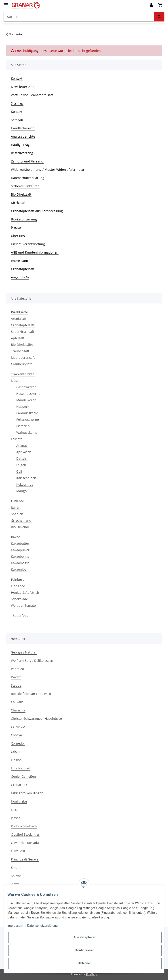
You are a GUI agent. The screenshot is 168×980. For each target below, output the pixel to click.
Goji (19, 471)
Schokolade (19, 599)
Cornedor (18, 743)
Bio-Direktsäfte (22, 345)
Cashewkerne (26, 387)
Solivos (16, 876)
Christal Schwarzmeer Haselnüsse (36, 718)
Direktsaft (18, 203)
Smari (15, 868)
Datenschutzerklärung (28, 178)
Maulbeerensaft (23, 358)
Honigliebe (19, 801)
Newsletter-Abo (23, 87)
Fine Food (18, 586)
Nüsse (16, 381)
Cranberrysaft (21, 364)
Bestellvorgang (22, 153)
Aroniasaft (19, 319)
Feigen (21, 465)
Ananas (22, 445)
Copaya (16, 735)
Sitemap (17, 103)
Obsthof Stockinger (25, 834)
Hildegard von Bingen (27, 793)
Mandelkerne (26, 400)
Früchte (17, 439)
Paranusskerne (27, 413)
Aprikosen (24, 452)
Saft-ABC (17, 120)
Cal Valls (17, 702)
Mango (21, 491)
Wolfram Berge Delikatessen (32, 661)
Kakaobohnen (21, 556)
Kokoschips (25, 484)
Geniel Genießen (23, 776)
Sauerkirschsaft (23, 332)
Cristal (16, 752)
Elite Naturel (20, 768)
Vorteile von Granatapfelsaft (32, 95)
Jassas (16, 818)
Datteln (22, 458)
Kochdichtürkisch (24, 826)
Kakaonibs (19, 569)
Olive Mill (18, 851)
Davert (16, 677)
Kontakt (17, 78)
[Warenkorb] (160, 5)
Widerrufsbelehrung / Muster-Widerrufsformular (48, 170)
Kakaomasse (20, 563)
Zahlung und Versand (27, 161)
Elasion (16, 760)
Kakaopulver (20, 550)
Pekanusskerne (28, 420)
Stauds (16, 685)
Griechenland (21, 520)
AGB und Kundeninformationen (35, 252)
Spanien (17, 514)
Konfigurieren (85, 950)
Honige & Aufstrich (25, 592)
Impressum (19, 261)
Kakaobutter (20, 543)
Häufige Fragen (22, 145)
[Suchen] (79, 17)
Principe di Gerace (25, 859)
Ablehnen (85, 963)
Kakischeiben (26, 478)
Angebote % (20, 277)
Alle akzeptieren (85, 937)
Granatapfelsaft (23, 269)
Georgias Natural (24, 652)
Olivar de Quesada (25, 843)
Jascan (16, 810)
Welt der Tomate (23, 605)
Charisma (18, 710)
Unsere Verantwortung (28, 244)
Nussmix (23, 407)
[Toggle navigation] (6, 3)
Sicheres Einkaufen (25, 186)
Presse (16, 227)
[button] (151, 5)
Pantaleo (17, 669)
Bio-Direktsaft (21, 194)
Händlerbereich (23, 128)
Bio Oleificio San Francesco (31, 694)
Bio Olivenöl (20, 527)
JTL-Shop (92, 974)
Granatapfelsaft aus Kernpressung (37, 211)
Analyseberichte (23, 136)
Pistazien (23, 426)
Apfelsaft (18, 338)
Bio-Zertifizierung (24, 219)
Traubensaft (20, 351)
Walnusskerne (27, 432)
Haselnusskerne (28, 394)
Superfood (21, 616)
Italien (16, 507)
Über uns (18, 236)
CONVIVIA (18, 727)
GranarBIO (19, 785)
